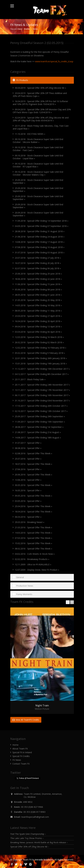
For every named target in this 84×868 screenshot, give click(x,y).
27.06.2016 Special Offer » (28, 469)
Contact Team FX (21, 764)
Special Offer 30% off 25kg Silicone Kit (30, 847)
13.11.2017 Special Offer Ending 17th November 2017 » (42, 390)
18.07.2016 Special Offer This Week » (33, 464)
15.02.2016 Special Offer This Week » (33, 543)
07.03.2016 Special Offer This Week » (33, 538)
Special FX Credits (21, 756)
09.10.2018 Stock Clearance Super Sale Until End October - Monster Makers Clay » (38, 173)
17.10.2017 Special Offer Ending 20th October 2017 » (41, 406)
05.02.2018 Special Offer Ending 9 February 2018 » (40, 353)
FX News (17, 760)
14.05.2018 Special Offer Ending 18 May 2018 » (38, 305)
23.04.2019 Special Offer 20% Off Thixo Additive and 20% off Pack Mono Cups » (40, 95)
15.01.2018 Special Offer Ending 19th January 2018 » (41, 364)
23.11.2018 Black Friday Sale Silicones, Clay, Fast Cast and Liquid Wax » (41, 127)
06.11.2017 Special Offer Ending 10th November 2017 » (42, 395)
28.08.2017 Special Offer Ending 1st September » (39, 427)
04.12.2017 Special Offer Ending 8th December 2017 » (42, 374)
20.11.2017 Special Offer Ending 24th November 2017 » (42, 385)
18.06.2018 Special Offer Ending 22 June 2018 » (38, 279)
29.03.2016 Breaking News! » (30, 522)
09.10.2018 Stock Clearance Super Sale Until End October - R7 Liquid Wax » (38, 165)
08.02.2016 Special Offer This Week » (33, 549)
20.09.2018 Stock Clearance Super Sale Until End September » (38, 214)
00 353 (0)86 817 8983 (34, 812)
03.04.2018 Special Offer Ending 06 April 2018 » (38, 332)
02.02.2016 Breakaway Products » (32, 559)
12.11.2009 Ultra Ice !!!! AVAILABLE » (33, 564)
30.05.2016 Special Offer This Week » (33, 485)
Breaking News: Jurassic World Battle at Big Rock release (39, 842)
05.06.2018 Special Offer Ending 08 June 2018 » (38, 290)
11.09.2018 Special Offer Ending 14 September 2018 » (42, 221)
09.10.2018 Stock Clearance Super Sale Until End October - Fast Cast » (38, 149)
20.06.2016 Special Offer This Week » (33, 475)
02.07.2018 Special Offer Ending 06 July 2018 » (38, 268)
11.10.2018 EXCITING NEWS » (30, 134)
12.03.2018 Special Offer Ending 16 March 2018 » (39, 337)
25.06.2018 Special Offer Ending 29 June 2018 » (38, 274)
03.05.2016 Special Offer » (28, 501)
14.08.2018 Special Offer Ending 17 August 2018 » (40, 242)
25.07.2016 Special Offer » (28, 459)
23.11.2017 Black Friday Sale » (30, 379)
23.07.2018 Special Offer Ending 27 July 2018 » (38, 258)
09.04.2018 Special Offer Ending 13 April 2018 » (38, 327)
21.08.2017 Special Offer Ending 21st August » (38, 432)
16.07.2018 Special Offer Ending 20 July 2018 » (38, 263)
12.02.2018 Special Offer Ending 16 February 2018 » (40, 348)
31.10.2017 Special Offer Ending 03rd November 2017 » (42, 401)
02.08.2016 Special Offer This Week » (33, 453)
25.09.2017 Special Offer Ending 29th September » (40, 416)
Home (27, 29)
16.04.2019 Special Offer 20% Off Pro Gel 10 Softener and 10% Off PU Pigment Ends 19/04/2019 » (40, 103)
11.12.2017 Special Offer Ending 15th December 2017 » (42, 369)
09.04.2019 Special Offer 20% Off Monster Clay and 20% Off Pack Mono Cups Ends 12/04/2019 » (42, 111)
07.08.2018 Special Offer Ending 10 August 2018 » (40, 247)
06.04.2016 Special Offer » (28, 517)
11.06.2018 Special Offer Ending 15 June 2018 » (38, 284)
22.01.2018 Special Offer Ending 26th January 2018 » (41, 358)
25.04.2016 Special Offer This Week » (33, 506)
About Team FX (20, 749)
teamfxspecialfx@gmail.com (35, 817)
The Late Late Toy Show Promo (27, 838)
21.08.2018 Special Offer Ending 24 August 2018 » (40, 237)
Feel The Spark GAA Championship (28, 834)
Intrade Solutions (44, 860)
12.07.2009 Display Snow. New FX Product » (37, 570)
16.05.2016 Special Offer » (28, 490)
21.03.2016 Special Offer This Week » (33, 527)
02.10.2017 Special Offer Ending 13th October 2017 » (41, 411)
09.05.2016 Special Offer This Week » (33, 496)
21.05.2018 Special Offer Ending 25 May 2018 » (38, 300)
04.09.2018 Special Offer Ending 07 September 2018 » (42, 226)
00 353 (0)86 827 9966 (32, 807)
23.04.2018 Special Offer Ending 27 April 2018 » (38, 316)
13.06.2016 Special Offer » (28, 480)
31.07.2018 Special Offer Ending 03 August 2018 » (40, 252)
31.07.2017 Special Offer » (28, 443)
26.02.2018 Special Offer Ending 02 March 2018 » (39, 342)
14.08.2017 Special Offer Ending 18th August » (38, 438)
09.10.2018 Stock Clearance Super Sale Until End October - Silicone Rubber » (38, 141)
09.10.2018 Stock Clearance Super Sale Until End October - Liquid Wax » (38, 157)
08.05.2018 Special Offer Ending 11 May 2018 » (38, 311)
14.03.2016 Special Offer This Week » (33, 533)
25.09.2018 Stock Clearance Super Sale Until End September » (38, 181)
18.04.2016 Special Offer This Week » (33, 512)
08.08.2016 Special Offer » (28, 448)
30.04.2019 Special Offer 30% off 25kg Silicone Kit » (40, 88)
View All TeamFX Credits (26, 720)
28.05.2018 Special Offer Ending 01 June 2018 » (38, 295)
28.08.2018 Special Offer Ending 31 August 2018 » (40, 231)
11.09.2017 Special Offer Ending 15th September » (40, 422)
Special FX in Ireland (22, 752)
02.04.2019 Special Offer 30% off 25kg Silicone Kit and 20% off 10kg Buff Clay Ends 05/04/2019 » (41, 119)
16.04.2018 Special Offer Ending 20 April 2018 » (38, 321)
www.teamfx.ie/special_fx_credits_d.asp (54, 61)
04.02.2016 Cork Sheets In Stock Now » (35, 554)
